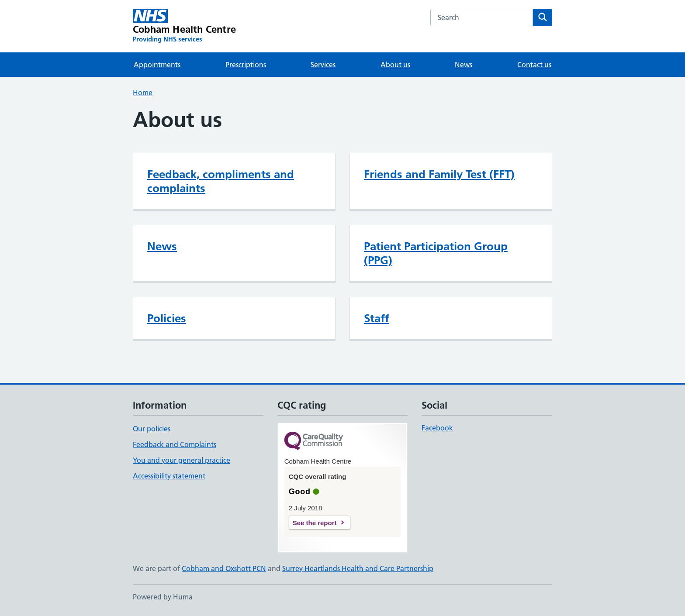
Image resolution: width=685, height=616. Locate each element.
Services (323, 65)
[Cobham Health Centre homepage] (184, 26)
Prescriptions (246, 65)
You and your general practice (182, 460)
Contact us (534, 65)
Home (143, 93)
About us (395, 65)
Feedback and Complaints (175, 444)
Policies (167, 318)
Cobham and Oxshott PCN (224, 568)
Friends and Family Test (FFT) (439, 174)
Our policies (152, 429)
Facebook (437, 428)
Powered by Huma (163, 597)
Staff (377, 318)
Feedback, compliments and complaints (221, 181)
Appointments (157, 65)
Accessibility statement (169, 476)
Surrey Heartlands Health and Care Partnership (358, 568)
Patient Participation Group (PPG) (436, 253)
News (464, 65)
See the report (315, 523)
